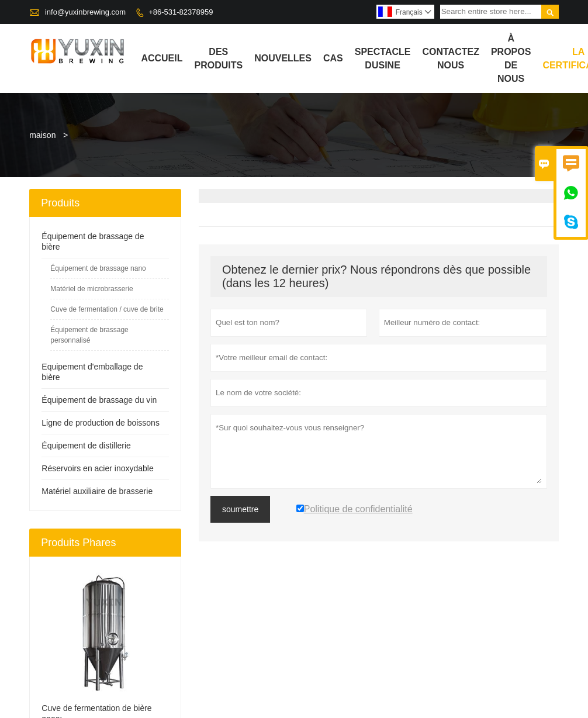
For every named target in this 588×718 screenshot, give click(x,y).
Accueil (162, 58)
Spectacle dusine (383, 58)
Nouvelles (283, 58)
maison (42, 135)
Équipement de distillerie (86, 446)
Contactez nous (450, 58)
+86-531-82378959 (181, 12)
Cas (333, 58)
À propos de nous (511, 58)
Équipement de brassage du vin (99, 400)
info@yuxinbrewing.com (85, 12)
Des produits (218, 58)
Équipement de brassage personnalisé (89, 335)
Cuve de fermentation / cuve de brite (107, 309)
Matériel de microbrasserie (91, 289)
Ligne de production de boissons (101, 423)
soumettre (240, 509)
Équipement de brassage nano (98, 268)
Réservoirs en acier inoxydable (97, 468)
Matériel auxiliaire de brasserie (97, 491)
